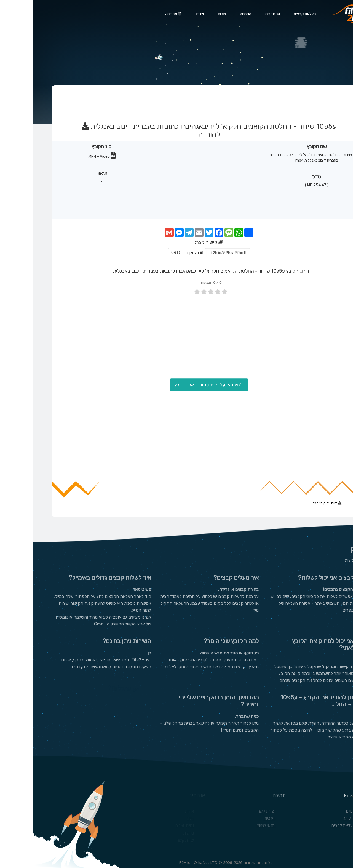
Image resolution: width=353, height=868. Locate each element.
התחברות (240, 14)
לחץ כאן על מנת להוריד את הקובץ (176, 385)
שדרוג (167, 14)
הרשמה (213, 14)
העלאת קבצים (272, 14)
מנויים (318, 811)
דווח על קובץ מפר (293, 503)
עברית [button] (140, 14)
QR (143, 253)
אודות (189, 14)
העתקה (162, 253)
